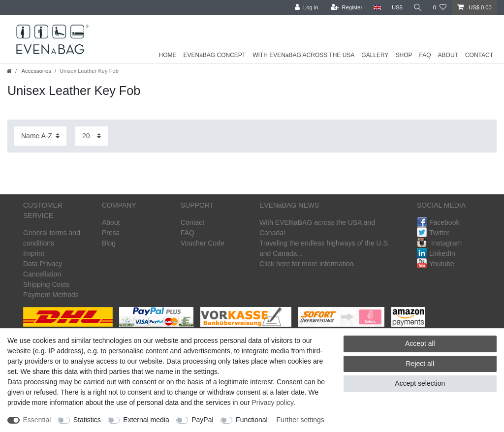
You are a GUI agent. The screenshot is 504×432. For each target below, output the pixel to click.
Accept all (420, 343)
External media (146, 420)
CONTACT (479, 55)
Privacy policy (273, 402)
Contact (192, 222)
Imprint (34, 253)
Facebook (438, 222)
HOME (167, 55)
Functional (252, 420)
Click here (275, 264)
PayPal (202, 420)
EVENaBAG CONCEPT (214, 55)
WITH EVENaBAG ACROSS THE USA (303, 55)
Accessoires (36, 71)
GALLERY (375, 55)
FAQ (425, 55)
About (111, 222)
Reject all (420, 364)
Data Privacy (43, 264)
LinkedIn (436, 253)
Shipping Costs (46, 284)
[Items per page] (92, 136)
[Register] (347, 8)
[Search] (418, 8)
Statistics (87, 420)
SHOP (404, 55)
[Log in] (306, 8)
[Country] (377, 8)
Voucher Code (203, 243)
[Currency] (397, 8)
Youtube (436, 264)
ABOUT (448, 55)
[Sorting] (40, 136)
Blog (109, 243)
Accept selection (420, 383)
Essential (37, 420)
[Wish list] (440, 8)
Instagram (439, 243)
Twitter (433, 233)
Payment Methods (51, 295)
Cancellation (42, 274)
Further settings (300, 420)
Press (111, 233)
